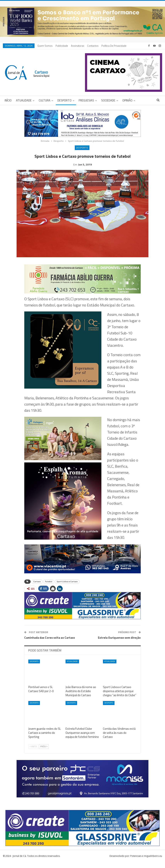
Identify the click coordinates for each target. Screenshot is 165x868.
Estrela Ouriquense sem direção (119, 644)
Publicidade (62, 46)
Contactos (93, 46)
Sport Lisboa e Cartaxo (67, 588)
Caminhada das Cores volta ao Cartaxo (50, 644)
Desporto (64, 100)
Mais (105, 46)
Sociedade (108, 100)
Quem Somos (45, 46)
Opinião (127, 100)
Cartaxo (37, 588)
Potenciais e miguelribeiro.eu (146, 862)
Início (8, 100)
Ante (33, 752)
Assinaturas (78, 46)
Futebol (49, 588)
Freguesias (86, 100)
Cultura (45, 100)
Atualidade (24, 100)
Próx (44, 752)
